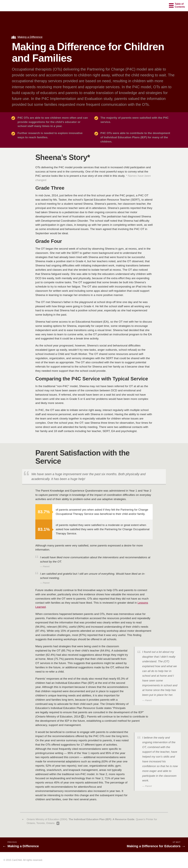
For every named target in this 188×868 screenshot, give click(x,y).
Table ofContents (180, 5)
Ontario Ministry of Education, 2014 (58, 717)
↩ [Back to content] (58, 823)
